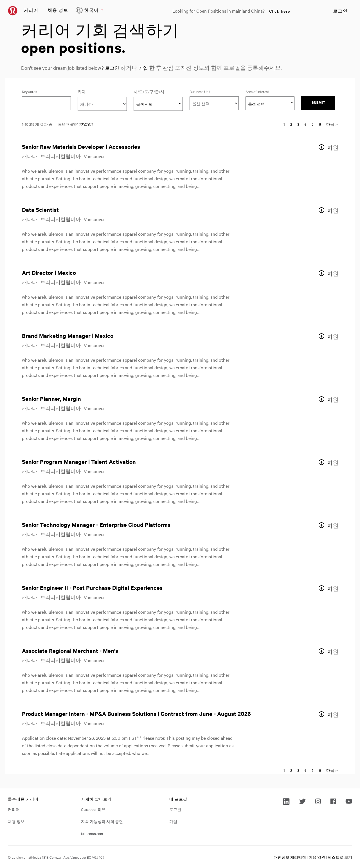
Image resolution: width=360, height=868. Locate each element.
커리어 (31, 10)
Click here (280, 11)
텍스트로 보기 (340, 857)
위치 (82, 91)
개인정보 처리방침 (290, 857)
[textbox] (158, 104)
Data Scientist (40, 209)
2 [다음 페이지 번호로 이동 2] (291, 124)
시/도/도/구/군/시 (157, 91)
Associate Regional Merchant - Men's (70, 650)
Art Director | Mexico (49, 272)
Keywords (30, 91)
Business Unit (200, 91)
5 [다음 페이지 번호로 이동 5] (313, 124)
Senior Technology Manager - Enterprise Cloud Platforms (96, 524)
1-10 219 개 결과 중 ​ (37, 124)
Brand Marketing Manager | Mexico (68, 335)
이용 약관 (317, 857)
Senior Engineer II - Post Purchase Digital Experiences (92, 587)
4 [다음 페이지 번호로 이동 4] (305, 124)
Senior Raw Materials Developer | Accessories (81, 146)
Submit (318, 103)
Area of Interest (257, 91)
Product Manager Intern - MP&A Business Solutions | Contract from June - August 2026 (136, 713)
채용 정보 (58, 10)
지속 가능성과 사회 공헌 (102, 821)
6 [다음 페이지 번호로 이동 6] (320, 124)
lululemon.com (92, 833)
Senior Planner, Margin (51, 398)
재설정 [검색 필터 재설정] (85, 124)
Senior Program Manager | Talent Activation (79, 461)
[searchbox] (267, 104)
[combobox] (158, 104)
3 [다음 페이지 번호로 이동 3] (298, 124)
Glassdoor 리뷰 (93, 809)
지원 (333, 148)
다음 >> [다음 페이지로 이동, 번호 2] (332, 124)
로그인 (340, 11)
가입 (147, 68)
